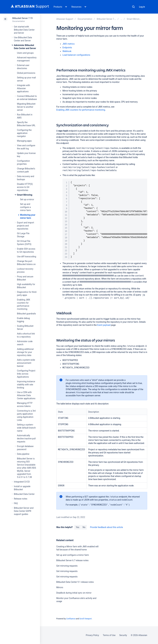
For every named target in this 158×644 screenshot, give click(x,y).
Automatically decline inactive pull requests (26, 439)
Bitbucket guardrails (26, 314)
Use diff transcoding (27, 257)
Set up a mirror (27, 199)
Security (123, 635)
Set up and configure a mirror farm (25, 207)
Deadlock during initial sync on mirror (74, 593)
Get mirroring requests (67, 566)
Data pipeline (23, 454)
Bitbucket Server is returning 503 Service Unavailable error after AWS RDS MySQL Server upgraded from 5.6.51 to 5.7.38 (26, 468)
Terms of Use (109, 635)
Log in (142, 7)
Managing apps (24, 141)
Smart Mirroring (25, 195)
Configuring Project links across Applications (26, 374)
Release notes (21, 499)
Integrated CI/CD (22, 482)
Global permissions (26, 73)
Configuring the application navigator (24, 133)
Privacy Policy (92, 635)
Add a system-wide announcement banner (26, 363)
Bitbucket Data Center (24, 494)
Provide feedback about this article (106, 527)
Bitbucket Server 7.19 (22, 18)
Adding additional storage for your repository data (25, 352)
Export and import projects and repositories (26, 226)
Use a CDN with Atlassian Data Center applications (26, 395)
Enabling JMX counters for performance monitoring (81, 110)
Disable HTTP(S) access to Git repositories (25, 187)
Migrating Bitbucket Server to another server (26, 107)
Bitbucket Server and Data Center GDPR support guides (24, 511)
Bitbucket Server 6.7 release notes (72, 560)
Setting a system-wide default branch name (26, 428)
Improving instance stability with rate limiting (26, 385)
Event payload (104, 325)
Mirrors (60, 587)
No (84, 527)
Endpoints (67, 48)
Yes (77, 527)
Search (133, 7)
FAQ (16, 503)
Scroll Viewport (85, 619)
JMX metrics (69, 44)
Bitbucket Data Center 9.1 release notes (75, 582)
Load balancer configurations (76, 55)
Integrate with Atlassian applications (23, 88)
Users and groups (25, 53)
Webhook (67, 51)
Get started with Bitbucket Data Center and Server (24, 30)
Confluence (71, 619)
